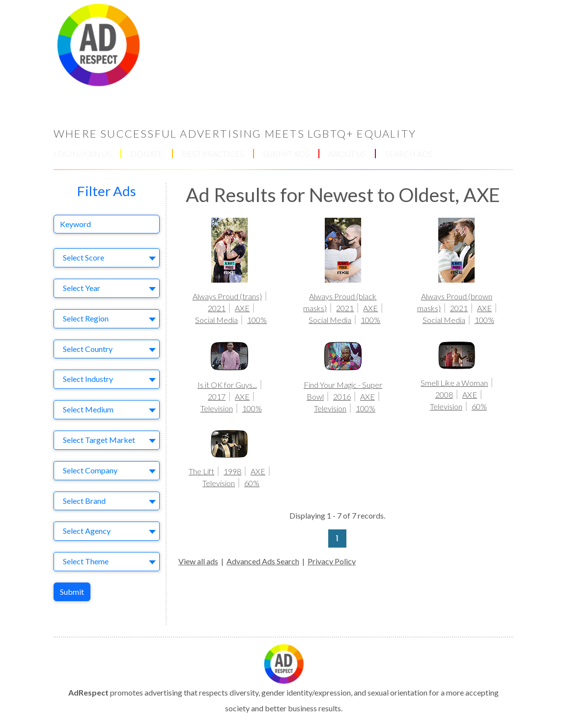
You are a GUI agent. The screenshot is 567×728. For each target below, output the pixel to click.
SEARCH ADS (409, 154)
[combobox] (107, 258)
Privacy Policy (332, 561)
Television (217, 408)
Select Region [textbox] (86, 318)
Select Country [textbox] (88, 349)
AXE (242, 308)
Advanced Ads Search (263, 561)
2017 (217, 396)
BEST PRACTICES (213, 154)
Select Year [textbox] (82, 288)
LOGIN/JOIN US (83, 154)
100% (257, 320)
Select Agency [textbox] (87, 531)
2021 (217, 308)
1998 (232, 471)
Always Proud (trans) (227, 296)
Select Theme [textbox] (86, 561)
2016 (342, 396)
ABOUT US (347, 154)
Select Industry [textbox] (88, 379)
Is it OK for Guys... (227, 385)
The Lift (201, 471)
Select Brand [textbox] (84, 501)
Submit (72, 592)
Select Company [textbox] (90, 470)
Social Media (216, 320)
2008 (444, 394)
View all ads (198, 561)
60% (479, 406)
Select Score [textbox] (84, 257)
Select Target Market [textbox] (99, 440)
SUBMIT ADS (286, 154)
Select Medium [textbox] (88, 409)
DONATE (147, 154)
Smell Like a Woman (454, 383)
